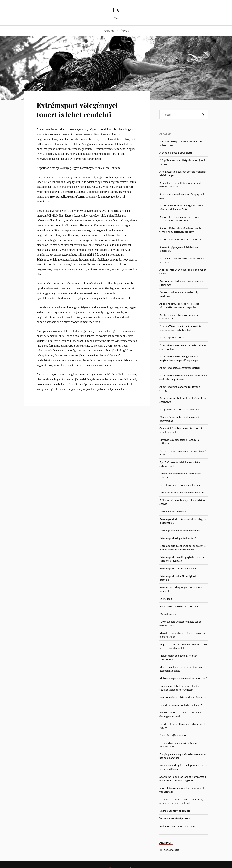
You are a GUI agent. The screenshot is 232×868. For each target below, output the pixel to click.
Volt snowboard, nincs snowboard (178, 826)
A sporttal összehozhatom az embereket (182, 239)
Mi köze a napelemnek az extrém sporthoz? (183, 678)
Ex (116, 10)
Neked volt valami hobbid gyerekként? (181, 705)
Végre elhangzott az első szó (175, 811)
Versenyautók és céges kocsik (176, 818)
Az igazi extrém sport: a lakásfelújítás (180, 409)
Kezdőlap (109, 31)
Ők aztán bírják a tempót (173, 735)
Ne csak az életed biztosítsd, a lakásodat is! (183, 697)
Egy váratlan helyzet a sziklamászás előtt (182, 492)
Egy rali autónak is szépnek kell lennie (180, 485)
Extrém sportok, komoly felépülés (178, 568)
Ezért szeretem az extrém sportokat (179, 606)
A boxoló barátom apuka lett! (176, 153)
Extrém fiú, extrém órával (173, 511)
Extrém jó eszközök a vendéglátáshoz (180, 530)
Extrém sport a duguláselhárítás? (178, 538)
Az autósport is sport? (172, 337)
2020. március (171, 850)
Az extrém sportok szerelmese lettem (180, 368)
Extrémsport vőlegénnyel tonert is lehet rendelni (77, 110)
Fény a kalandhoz (169, 614)
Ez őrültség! (166, 599)
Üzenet (125, 31)
